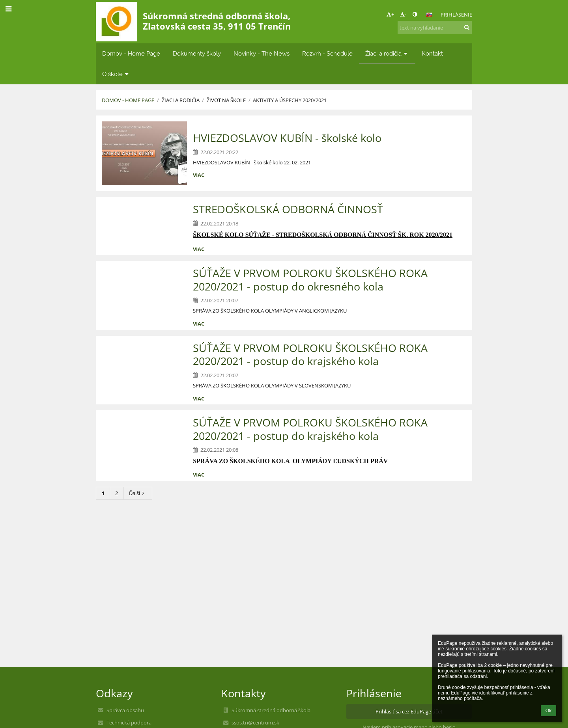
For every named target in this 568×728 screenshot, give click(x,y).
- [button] (403, 14)
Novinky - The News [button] (262, 53)
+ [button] (390, 14)
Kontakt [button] (432, 53)
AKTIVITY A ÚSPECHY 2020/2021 (290, 100)
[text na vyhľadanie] (435, 28)
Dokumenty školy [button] (197, 53)
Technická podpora (129, 722)
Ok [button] (548, 711)
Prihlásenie (456, 15)
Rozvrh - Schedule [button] (327, 53)
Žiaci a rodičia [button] (387, 53)
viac (199, 175)
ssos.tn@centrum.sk (255, 722)
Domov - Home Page (128, 100)
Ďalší (138, 493)
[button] (429, 15)
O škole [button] (116, 74)
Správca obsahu (125, 710)
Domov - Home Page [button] (131, 53)
